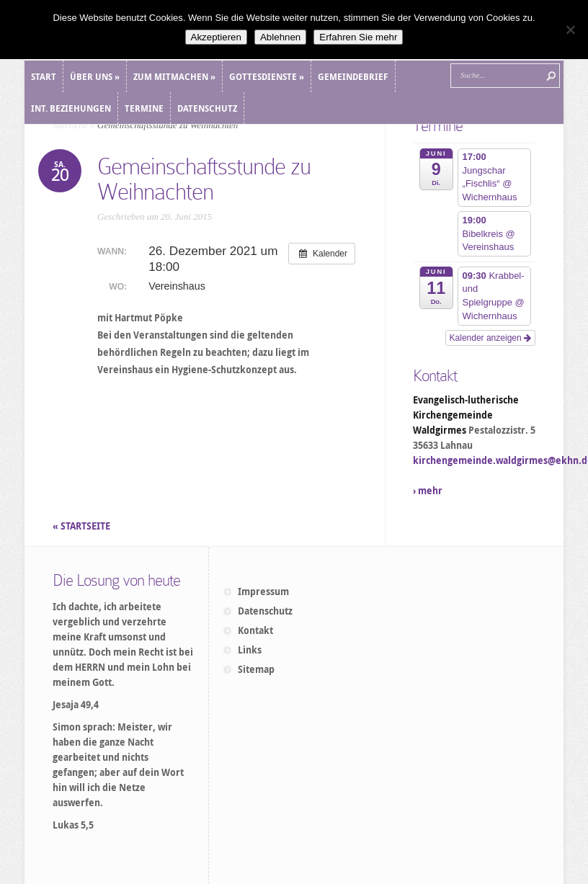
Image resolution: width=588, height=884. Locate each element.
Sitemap (256, 669)
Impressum (263, 591)
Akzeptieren (216, 37)
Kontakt (255, 630)
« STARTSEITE (83, 526)
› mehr (428, 491)
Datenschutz (265, 611)
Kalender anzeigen (490, 338)
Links (250, 650)
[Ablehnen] (570, 30)
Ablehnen (280, 37)
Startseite (70, 125)
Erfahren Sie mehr (358, 37)
